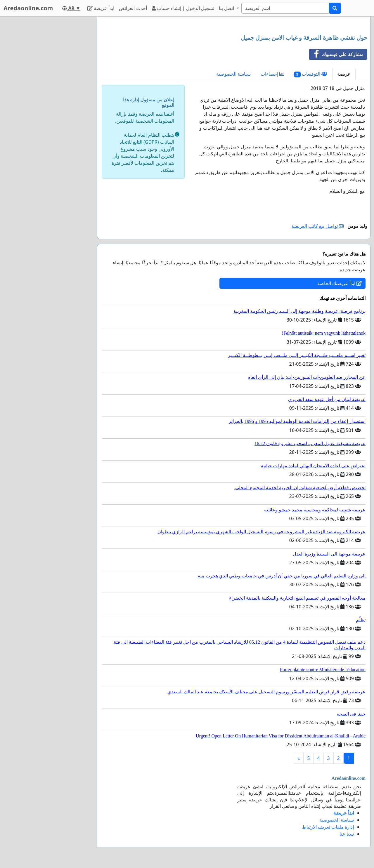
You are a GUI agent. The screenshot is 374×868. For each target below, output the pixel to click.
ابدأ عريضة (101, 8)
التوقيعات (311, 74)
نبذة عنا (347, 834)
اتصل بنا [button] (227, 8)
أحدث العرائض (133, 8)
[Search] (285, 8)
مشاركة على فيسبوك (336, 54)
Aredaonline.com (28, 8)
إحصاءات (272, 74)
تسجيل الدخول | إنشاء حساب (183, 8)
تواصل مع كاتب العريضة (318, 226)
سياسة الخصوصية (233, 74)
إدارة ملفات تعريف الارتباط (328, 827)
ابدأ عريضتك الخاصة (340, 283)
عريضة (344, 74)
